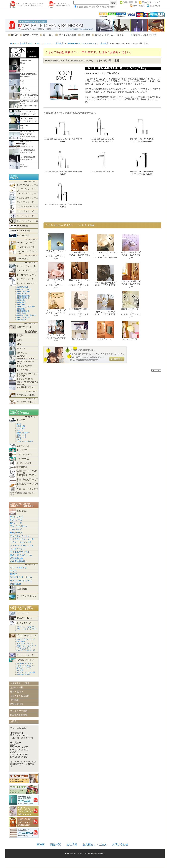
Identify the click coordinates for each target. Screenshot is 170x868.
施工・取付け (17, 692)
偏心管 (19, 424)
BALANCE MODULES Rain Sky (23, 383)
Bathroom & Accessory (23, 608)
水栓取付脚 (21, 426)
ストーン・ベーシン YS (22, 546)
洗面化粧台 (16, 584)
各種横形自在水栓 (23, 296)
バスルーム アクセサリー (26, 627)
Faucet (14, 177)
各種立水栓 (21, 304)
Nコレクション (32, 399)
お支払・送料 (17, 687)
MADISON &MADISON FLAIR (22, 357)
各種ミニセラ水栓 (23, 291)
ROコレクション (31, 255)
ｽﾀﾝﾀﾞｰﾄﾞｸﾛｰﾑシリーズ (25, 644)
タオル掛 (20, 670)
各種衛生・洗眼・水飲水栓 (26, 315)
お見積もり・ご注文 (20, 683)
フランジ (20, 431)
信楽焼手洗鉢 (17, 558)
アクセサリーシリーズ (25, 664)
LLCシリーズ (16, 517)
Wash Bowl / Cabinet (22, 505)
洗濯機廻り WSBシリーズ (23, 476)
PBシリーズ (21, 641)
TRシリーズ (16, 529)
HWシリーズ (16, 533)
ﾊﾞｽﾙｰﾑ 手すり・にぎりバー (26, 630)
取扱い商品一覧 (130, 2)
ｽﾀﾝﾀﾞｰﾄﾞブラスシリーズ (26, 639)
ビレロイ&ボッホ (18, 568)
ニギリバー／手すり (24, 668)
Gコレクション (32, 391)
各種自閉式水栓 (22, 287)
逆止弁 (19, 439)
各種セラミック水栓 (24, 289)
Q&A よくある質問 (67, 35)
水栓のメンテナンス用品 (23, 485)
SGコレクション (31, 239)
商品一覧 (56, 844)
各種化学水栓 (21, 320)
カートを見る (139, 6)
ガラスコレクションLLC (22, 539)
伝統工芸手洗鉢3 (18, 561)
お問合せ (99, 35)
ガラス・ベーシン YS (21, 542)
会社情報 (72, 844)
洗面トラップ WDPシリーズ (23, 472)
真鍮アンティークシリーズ (26, 646)
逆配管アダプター (23, 433)
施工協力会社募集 (19, 715)
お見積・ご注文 (30, 35)
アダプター (21, 428)
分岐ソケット (21, 435)
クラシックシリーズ (24, 648)
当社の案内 (155, 6)
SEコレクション (31, 417)
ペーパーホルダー (23, 674)
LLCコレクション (31, 181)
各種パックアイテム (24, 317)
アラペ (13, 571)
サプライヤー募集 (19, 711)
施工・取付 (48, 35)
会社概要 (14, 700)
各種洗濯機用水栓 (23, 311)
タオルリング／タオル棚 (26, 672)
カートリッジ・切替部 (25, 441)
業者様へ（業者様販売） (145, 35)
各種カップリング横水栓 (26, 307)
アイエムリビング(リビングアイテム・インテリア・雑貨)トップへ (30, 4)
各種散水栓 (21, 309)
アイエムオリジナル (20, 552)
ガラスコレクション (20, 536)
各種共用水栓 (21, 302)
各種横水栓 (21, 300)
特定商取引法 (17, 704)
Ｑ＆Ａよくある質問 (20, 696)
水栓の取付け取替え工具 (23, 480)
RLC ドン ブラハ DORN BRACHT (31, 331)
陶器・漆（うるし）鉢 (21, 555)
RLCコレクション (31, 324)
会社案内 (86, 35)
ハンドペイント (18, 549)
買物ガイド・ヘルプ (151, 2)
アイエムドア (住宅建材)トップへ (63, 4)
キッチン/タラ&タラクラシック (23, 375)
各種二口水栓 (21, 313)
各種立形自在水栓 (23, 298)
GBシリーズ (16, 520)
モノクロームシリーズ (21, 581)
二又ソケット (21, 437)
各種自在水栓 (21, 294)
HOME (15, 35)
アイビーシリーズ (19, 526)
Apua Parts (20, 412)
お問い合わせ (120, 844)
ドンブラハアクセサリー (26, 666)
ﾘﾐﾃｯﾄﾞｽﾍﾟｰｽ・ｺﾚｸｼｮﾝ (21, 577)
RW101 (14, 574)
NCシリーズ (16, 523)
